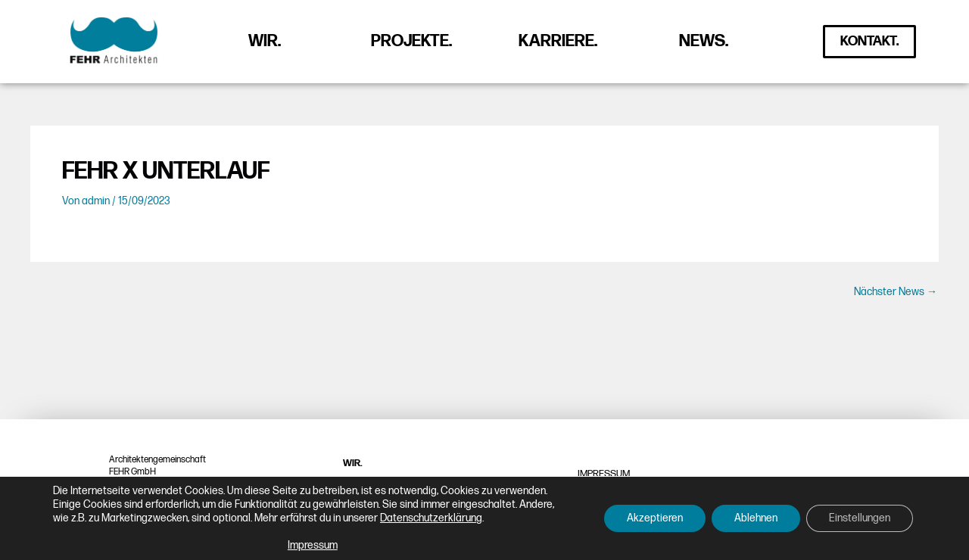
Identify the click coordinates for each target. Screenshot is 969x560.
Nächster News (896, 292)
